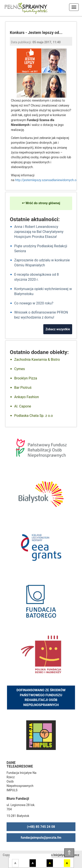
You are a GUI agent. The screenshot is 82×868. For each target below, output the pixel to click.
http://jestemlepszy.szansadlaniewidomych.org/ (48, 180)
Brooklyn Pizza (26, 378)
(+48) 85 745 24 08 (41, 827)
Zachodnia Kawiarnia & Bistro (37, 360)
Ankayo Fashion (27, 397)
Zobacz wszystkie (58, 329)
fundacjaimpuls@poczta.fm (41, 838)
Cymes (20, 369)
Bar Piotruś (23, 388)
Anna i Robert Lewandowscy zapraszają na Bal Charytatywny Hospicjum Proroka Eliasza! (39, 232)
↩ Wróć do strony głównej (41, 203)
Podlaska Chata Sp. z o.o (34, 416)
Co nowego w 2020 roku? (34, 303)
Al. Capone (23, 406)
